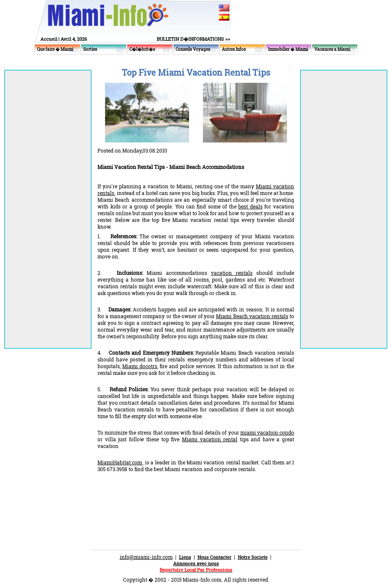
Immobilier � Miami (288, 49)
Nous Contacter (214, 557)
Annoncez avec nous (196, 563)
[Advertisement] (196, 495)
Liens (185, 557)
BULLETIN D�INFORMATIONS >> (193, 39)
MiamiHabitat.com (120, 462)
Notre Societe (253, 557)
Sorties (90, 49)
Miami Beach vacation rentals (252, 316)
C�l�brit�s (142, 49)
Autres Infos (234, 49)
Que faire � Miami (55, 49)
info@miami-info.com (146, 557)
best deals (250, 206)
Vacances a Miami (332, 49)
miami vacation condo (267, 432)
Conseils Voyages (193, 49)
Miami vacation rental (210, 439)
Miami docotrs (140, 366)
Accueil (49, 39)
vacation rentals (232, 273)
